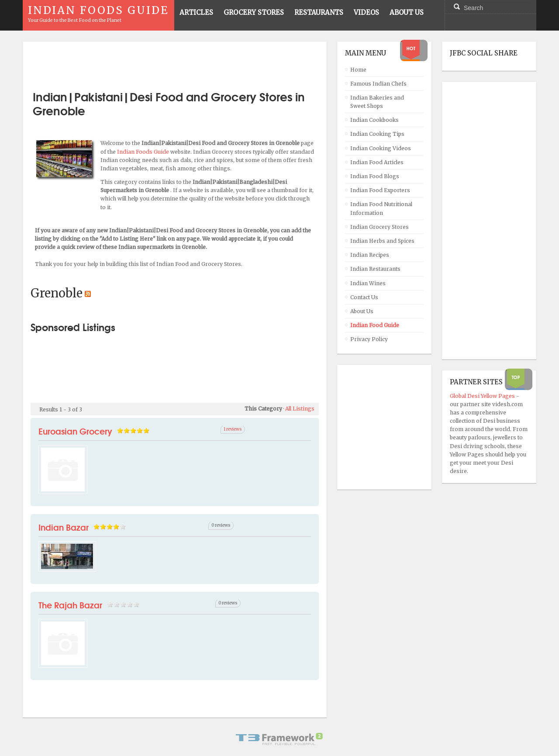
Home (358, 70)
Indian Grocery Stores (380, 227)
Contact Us (364, 297)
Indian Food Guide (375, 325)
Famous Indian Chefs (378, 84)
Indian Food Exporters (380, 190)
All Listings (300, 409)
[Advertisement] (175, 62)
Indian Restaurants (375, 269)
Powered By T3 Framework (279, 739)
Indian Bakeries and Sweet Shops (377, 102)
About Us (362, 311)
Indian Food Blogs (375, 176)
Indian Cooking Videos (381, 148)
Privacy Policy (369, 339)
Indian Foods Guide (144, 152)
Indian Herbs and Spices (382, 241)
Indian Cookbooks (374, 120)
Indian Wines (368, 283)
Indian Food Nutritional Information (381, 208)
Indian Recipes (370, 255)
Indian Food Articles (377, 162)
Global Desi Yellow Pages (483, 396)
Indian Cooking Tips (377, 134)
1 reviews (233, 429)
